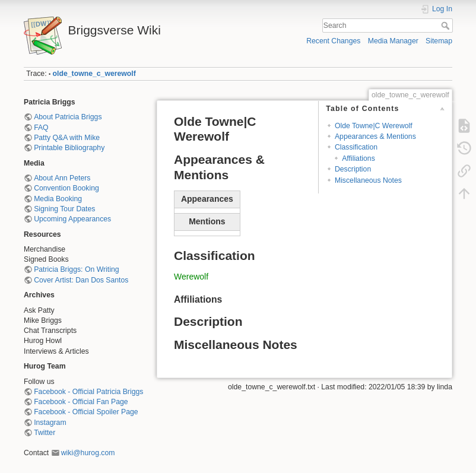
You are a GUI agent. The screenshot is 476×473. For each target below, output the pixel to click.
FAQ (41, 128)
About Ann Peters (62, 178)
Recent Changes (333, 41)
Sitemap (439, 41)
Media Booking (58, 199)
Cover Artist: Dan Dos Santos (81, 280)
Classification (356, 147)
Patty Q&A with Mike (67, 138)
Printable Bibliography (69, 148)
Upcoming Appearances (72, 219)
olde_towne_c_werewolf (94, 74)
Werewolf (191, 277)
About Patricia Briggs (68, 117)
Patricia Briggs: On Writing (76, 269)
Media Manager (393, 41)
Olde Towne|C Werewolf (374, 126)
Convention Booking (66, 188)
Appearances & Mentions (375, 136)
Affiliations (358, 158)
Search (447, 26)
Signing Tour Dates (64, 209)
